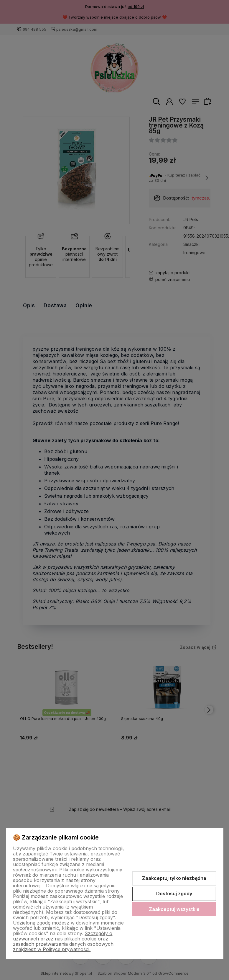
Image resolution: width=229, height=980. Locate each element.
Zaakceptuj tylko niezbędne (174, 878)
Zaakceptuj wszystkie (174, 909)
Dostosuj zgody (174, 894)
